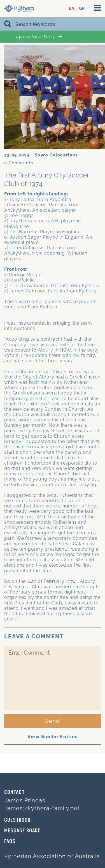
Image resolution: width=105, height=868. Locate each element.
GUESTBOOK (17, 820)
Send (53, 721)
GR (82, 9)
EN (72, 9)
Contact (14, 793)
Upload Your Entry (39, 37)
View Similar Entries (53, 737)
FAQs (10, 842)
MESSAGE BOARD (23, 831)
